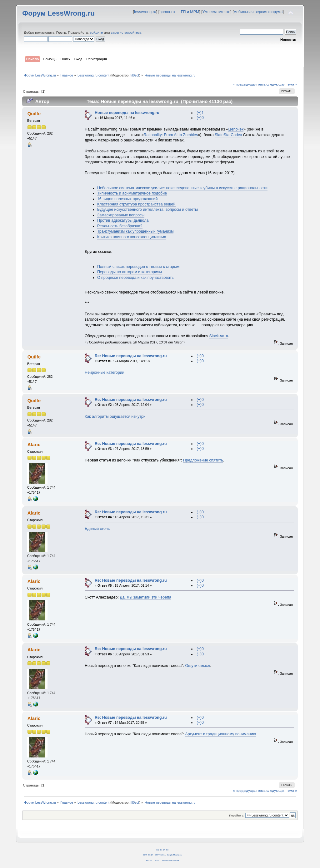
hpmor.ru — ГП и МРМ (179, 12)
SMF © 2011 (160, 855)
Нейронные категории (105, 372)
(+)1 (200, 113)
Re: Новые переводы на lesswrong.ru (131, 356)
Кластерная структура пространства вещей (136, 204)
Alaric (34, 444)
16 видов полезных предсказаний (127, 199)
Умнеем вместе (216, 12)
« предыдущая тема (249, 84)
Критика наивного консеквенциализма (132, 237)
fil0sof (135, 75)
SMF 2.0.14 (148, 855)
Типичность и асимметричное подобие (132, 193)
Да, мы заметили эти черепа (145, 597)
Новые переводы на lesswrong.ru (127, 113)
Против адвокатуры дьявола (123, 220)
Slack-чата (219, 336)
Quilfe (34, 113)
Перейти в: (237, 815)
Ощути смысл (197, 666)
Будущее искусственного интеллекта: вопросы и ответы (147, 210)
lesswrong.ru (145, 12)
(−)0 (200, 118)
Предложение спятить (203, 460)
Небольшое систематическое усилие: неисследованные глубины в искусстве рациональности (182, 188)
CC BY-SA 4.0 (162, 850)
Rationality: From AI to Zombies (171, 135)
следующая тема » (282, 84)
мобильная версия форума (258, 12)
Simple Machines (174, 855)
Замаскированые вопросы (121, 215)
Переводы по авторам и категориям (130, 272)
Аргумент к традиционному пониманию (220, 734)
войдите (96, 32)
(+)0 (200, 356)
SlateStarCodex (228, 135)
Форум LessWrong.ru (58, 13)
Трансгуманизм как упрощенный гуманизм (135, 231)
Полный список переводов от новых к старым (138, 267)
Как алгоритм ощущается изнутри (115, 417)
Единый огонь (97, 529)
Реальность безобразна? (120, 226)
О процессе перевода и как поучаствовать (135, 278)
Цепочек (236, 129)
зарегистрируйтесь (126, 32)
